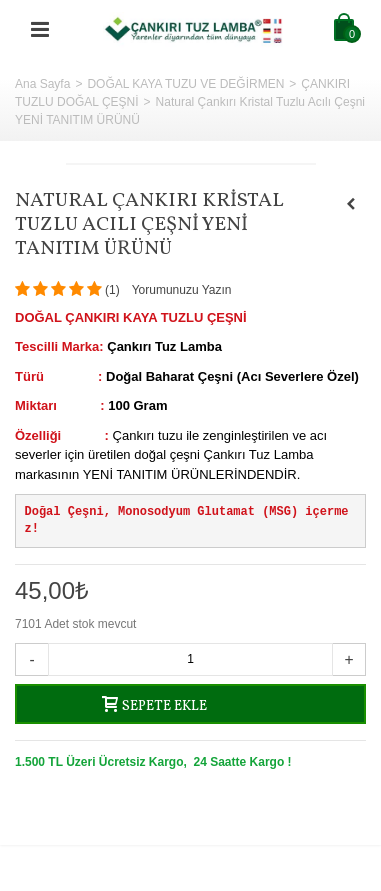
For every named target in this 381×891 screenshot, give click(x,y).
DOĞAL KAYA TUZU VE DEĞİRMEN (185, 84)
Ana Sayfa (42, 84)
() (112, 290)
